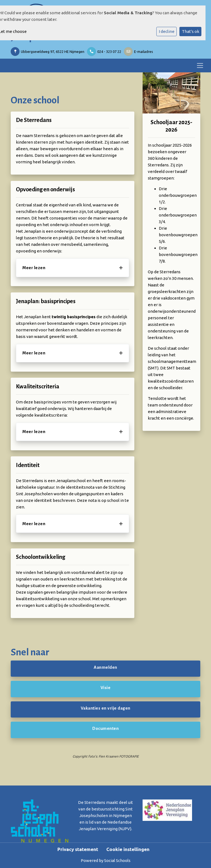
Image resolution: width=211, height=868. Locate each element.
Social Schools (117, 860)
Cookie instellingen (128, 849)
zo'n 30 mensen (178, 278)
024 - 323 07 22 (109, 52)
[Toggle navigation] (200, 66)
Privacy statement (78, 849)
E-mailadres (144, 52)
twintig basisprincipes (74, 317)
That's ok (191, 31)
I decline (167, 31)
